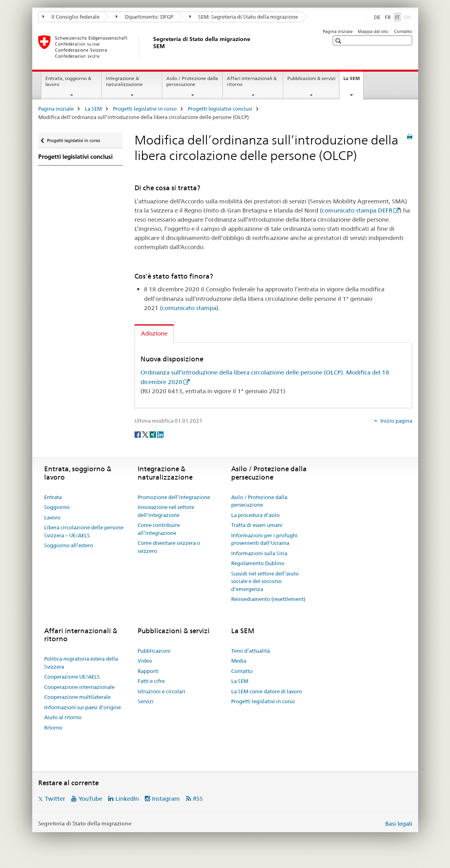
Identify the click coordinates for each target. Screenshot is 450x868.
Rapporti (148, 671)
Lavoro (52, 517)
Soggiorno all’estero (69, 545)
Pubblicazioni (154, 651)
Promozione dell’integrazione (174, 497)
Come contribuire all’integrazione (159, 529)
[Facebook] (138, 434)
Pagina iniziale (338, 31)
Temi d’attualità (250, 651)
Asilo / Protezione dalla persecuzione (192, 81)
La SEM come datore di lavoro (267, 691)
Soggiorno (57, 507)
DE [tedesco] (377, 17)
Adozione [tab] (154, 333)
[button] (339, 41)
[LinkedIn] (160, 434)
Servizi (146, 701)
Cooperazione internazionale (79, 687)
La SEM (353, 81)
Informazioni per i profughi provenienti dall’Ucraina (264, 539)
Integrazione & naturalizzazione (124, 81)
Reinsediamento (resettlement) (268, 599)
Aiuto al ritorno (63, 717)
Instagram (166, 799)
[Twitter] (146, 434)
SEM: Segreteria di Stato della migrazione (244, 17)
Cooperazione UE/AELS (72, 677)
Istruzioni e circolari (162, 691)
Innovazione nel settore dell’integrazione (166, 511)
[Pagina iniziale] (152, 47)
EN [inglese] (408, 17)
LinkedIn (127, 799)
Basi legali (399, 824)
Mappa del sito (373, 31)
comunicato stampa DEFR (357, 210)
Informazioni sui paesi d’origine (83, 707)
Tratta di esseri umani (257, 525)
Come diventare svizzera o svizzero (169, 547)
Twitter (55, 799)
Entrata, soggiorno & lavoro (68, 81)
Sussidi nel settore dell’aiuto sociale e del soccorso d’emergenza (265, 581)
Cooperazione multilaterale (77, 697)
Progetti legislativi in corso (145, 109)
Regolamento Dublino (258, 563)
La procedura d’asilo (255, 515)
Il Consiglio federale (71, 17)
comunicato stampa (189, 308)
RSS (198, 799)
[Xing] (153, 434)
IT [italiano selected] (397, 17)
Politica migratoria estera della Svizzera (81, 663)
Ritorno (53, 728)
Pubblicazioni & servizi (311, 78)
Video (145, 661)
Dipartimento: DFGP (144, 17)
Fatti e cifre (151, 681)
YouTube (90, 799)
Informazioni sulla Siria (259, 553)
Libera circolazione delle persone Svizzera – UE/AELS (84, 531)
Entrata (53, 497)
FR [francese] (388, 17)
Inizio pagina (396, 421)
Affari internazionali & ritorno (252, 81)
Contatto (403, 31)
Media (239, 661)
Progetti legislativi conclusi (220, 109)
